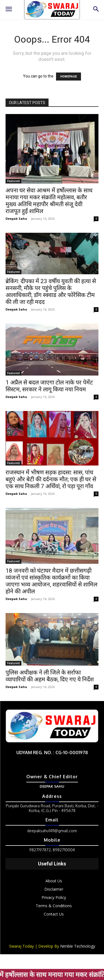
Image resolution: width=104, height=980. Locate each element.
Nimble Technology (78, 946)
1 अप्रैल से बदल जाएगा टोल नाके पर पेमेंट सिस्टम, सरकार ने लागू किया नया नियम (49, 386)
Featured (13, 181)
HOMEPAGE (69, 77)
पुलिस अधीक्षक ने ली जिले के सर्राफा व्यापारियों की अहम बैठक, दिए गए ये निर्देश (50, 676)
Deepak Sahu (16, 219)
